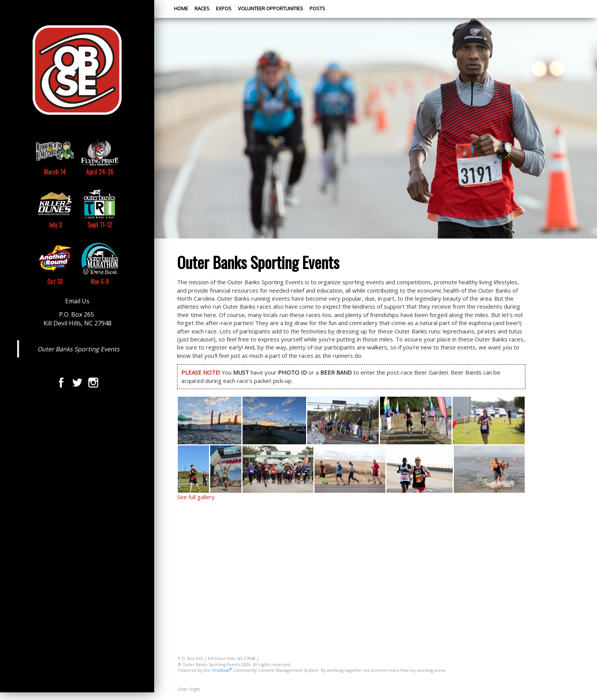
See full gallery (196, 497)
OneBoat (222, 670)
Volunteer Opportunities (271, 8)
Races (202, 8)
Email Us (77, 301)
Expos (224, 8)
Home (181, 8)
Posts (317, 8)
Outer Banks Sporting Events (78, 349)
